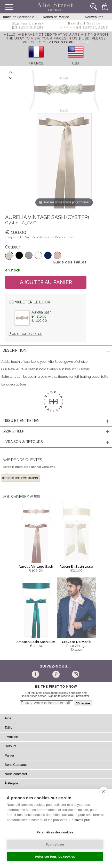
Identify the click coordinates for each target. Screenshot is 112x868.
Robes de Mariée (56, 17)
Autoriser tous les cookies (55, 857)
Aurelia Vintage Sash (36, 566)
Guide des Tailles (70, 262)
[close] (104, 791)
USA (76, 63)
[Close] (83, 42)
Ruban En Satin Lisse (76, 566)
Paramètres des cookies (55, 832)
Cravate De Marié (76, 642)
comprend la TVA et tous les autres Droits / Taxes (40, 237)
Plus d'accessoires (25, 334)
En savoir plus (80, 820)
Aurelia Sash (42, 312)
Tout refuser (55, 845)
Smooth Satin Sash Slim (36, 642)
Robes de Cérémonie (18, 17)
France (36, 63)
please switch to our (64, 40)
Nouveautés (94, 17)
